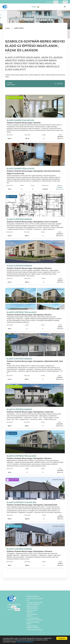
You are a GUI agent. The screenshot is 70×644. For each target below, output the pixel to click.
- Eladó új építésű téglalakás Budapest (33, 627)
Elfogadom (62, 638)
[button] (35, 7)
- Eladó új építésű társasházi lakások (32, 607)
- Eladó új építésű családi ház (34, 599)
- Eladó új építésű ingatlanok (32, 611)
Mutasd (56, 2)
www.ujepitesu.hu (14, 604)
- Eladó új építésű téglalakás (32, 615)
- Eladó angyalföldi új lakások (33, 623)
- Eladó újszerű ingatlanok (34, 630)
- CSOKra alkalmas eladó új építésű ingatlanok (34, 603)
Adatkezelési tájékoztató (25, 642)
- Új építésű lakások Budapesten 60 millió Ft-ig (35, 619)
